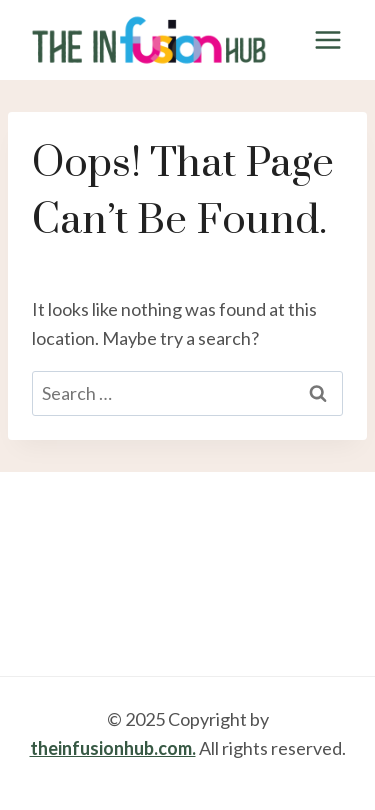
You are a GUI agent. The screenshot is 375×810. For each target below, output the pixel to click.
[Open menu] (327, 39)
